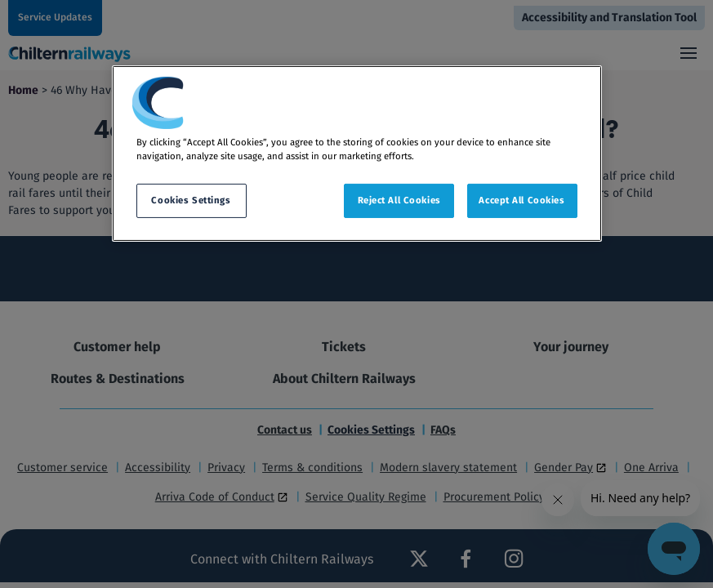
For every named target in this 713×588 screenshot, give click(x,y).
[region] (357, 154)
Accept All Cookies (521, 200)
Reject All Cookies (399, 200)
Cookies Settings (191, 200)
